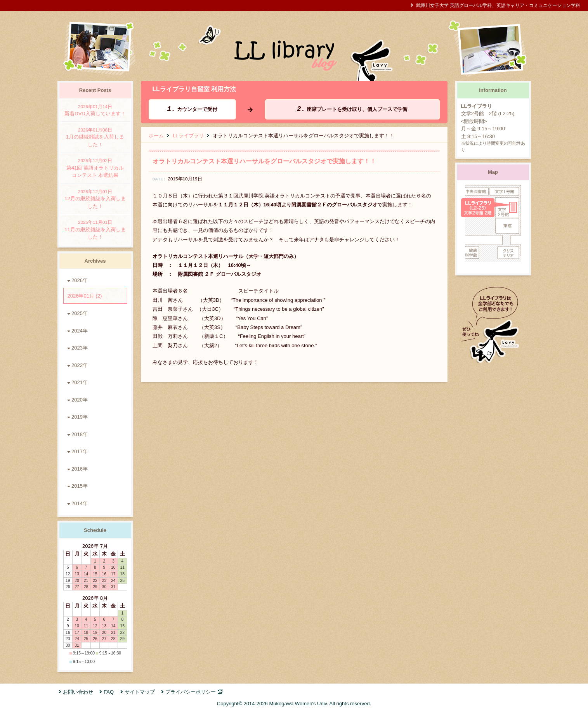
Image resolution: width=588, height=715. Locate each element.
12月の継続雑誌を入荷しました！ (95, 199)
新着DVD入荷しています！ (95, 110)
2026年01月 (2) (85, 296)
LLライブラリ (188, 136)
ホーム (156, 136)
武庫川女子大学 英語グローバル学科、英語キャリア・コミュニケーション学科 (498, 5)
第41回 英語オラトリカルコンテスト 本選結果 (95, 168)
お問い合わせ (78, 692)
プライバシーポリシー (191, 692)
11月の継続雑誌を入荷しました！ (95, 229)
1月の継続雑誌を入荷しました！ (95, 137)
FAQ (109, 692)
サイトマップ (140, 692)
